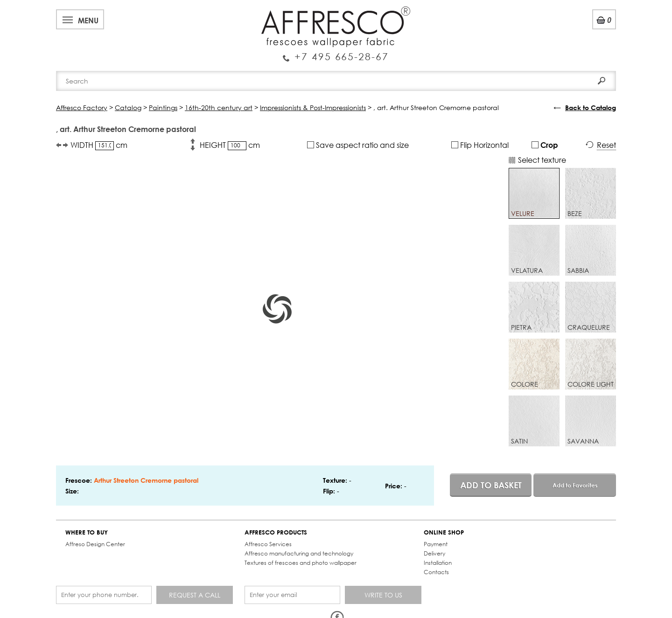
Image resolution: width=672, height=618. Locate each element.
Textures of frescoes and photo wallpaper (301, 563)
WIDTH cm (99, 145)
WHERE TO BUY (87, 532)
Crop (545, 145)
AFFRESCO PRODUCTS (276, 532)
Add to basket (491, 485)
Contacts (436, 572)
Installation (438, 563)
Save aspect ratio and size (358, 145)
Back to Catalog (591, 108)
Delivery (434, 553)
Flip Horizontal (480, 145)
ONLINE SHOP (444, 532)
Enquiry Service (336, 53)
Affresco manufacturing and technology (299, 553)
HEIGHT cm (230, 145)
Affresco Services (268, 544)
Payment (436, 544)
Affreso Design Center (95, 544)
